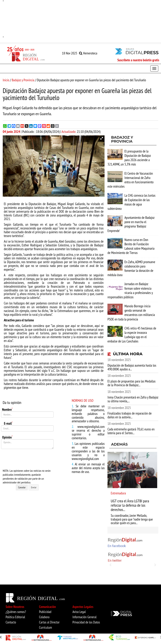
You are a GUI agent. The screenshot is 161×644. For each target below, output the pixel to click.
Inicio (6, 80)
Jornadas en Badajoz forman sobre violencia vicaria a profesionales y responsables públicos (130, 290)
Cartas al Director (49, 622)
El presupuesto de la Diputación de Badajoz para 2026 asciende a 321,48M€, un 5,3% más (129, 158)
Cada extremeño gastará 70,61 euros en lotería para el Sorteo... (131, 431)
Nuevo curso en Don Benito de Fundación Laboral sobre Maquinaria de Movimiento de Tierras (131, 246)
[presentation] (29, 459)
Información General (85, 617)
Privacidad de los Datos (86, 622)
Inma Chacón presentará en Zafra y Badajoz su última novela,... (133, 399)
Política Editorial (15, 617)
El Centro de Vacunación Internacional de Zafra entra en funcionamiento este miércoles (130, 180)
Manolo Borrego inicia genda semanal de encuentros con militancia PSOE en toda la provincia (131, 313)
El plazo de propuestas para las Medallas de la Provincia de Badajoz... (131, 383)
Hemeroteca (88, 53)
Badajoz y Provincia (23, 80)
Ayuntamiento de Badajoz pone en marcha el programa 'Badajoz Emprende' (131, 224)
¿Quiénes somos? (16, 612)
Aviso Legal (79, 612)
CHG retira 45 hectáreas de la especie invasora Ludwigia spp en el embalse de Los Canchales (132, 335)
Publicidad (45, 612)
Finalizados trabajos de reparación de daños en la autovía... (130, 415)
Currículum (45, 627)
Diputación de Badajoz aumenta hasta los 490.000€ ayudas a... (132, 367)
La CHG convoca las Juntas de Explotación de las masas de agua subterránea (131, 202)
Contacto (11, 622)
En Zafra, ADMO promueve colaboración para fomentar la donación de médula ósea (131, 268)
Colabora (44, 617)
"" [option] (80, 20)
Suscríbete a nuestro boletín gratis (138, 60)
